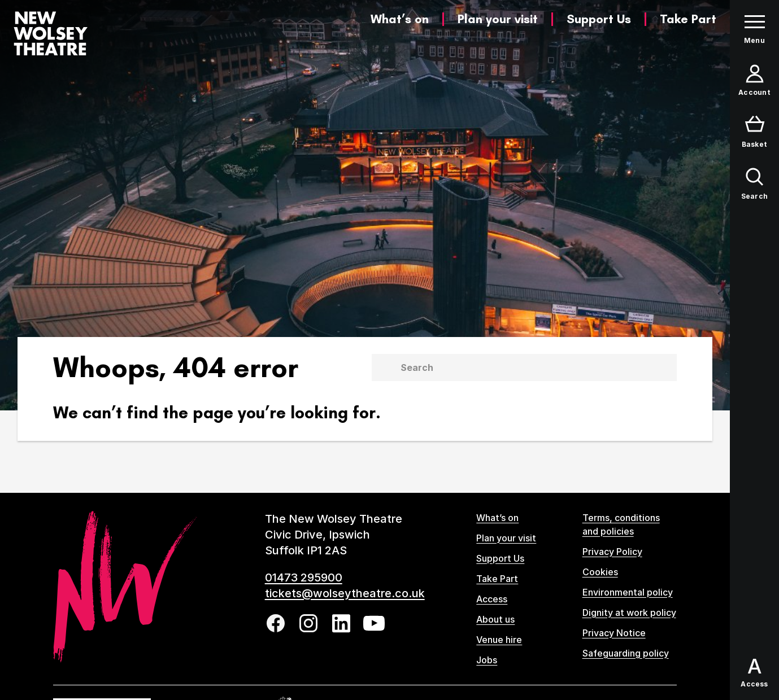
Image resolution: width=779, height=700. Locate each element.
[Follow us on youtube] (374, 623)
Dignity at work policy (629, 613)
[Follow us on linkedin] (341, 624)
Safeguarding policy (626, 653)
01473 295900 (304, 577)
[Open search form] (754, 184)
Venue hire (499, 640)
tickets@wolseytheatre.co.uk (345, 593)
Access (492, 599)
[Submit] (383, 368)
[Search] (538, 368)
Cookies (600, 572)
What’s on (400, 19)
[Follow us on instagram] (308, 623)
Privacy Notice (614, 633)
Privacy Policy (612, 552)
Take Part (688, 19)
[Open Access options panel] (754, 673)
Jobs (487, 660)
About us (495, 619)
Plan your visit (498, 19)
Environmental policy (628, 592)
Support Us (599, 19)
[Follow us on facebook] (276, 623)
